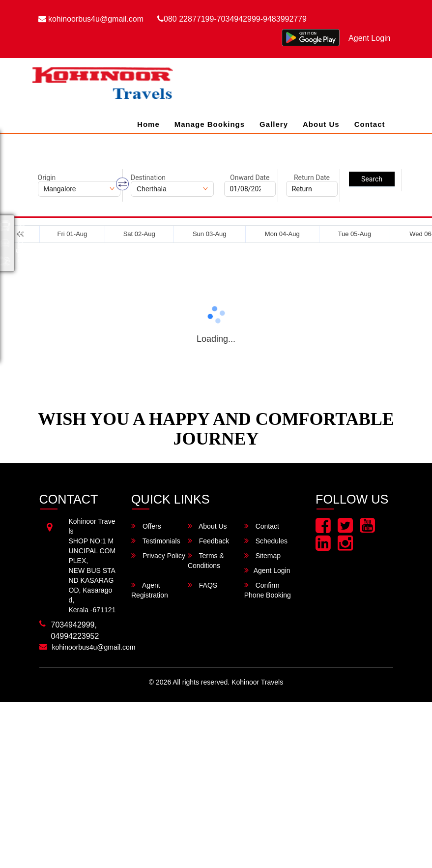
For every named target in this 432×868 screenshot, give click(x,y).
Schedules (266, 541)
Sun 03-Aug (210, 234)
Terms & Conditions (206, 560)
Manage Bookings (210, 124)
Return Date (312, 178)
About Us (321, 124)
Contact (370, 124)
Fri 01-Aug (72, 234)
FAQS (202, 585)
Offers (146, 526)
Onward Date (250, 178)
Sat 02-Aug (139, 234)
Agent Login (369, 38)
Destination (148, 178)
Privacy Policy (158, 555)
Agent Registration (150, 590)
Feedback (208, 541)
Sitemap (262, 555)
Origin (47, 178)
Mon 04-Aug (282, 234)
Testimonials (156, 541)
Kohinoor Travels (257, 682)
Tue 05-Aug (354, 234)
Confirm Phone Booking (268, 590)
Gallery (274, 124)
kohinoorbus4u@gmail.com (91, 19)
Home (148, 124)
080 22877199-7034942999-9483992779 (232, 19)
